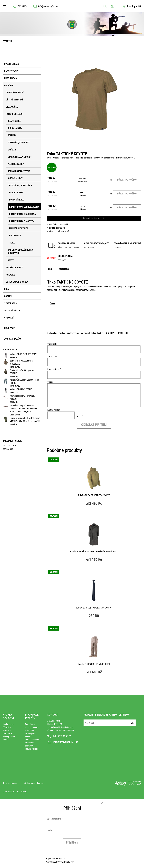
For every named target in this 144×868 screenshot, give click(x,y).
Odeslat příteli (94, 425)
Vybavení (9, 318)
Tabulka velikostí (31, 749)
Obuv (7, 289)
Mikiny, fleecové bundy (20, 157)
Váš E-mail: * (53, 356)
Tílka (12, 243)
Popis (49, 269)
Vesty (11, 260)
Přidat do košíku (127, 180)
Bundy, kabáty (15, 128)
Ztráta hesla (7, 733)
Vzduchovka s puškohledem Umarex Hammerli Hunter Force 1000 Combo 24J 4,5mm (24, 408)
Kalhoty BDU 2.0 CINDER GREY (23, 354)
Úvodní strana (12, 64)
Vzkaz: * (51, 382)
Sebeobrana (10, 303)
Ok (132, 723)
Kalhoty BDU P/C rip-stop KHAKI (94, 664)
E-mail (86, 721)
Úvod (49, 158)
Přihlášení (72, 842)
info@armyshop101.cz (48, 6)
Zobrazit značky (13, 339)
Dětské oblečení (14, 100)
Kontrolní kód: (54, 410)
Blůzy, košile (14, 121)
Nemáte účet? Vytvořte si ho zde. (60, 862)
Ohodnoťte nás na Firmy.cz (15, 792)
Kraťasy (12, 150)
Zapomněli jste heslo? (56, 858)
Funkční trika (16, 200)
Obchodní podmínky (33, 740)
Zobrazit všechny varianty (94, 218)
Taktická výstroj (13, 311)
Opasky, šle (12, 107)
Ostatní (8, 296)
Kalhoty (12, 135)
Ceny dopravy (30, 733)
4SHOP (138, 784)
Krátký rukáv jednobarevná (24, 207)
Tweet (53, 303)
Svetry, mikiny (15, 178)
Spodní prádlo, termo (19, 171)
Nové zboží (10, 328)
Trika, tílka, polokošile (20, 185)
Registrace (7, 730)
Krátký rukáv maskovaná (22, 214)
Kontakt (28, 736)
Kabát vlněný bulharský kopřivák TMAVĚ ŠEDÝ (94, 551)
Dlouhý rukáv (16, 192)
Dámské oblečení (15, 92)
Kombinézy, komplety (19, 142)
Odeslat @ (64, 269)
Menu (9, 41)
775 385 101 (23, 6)
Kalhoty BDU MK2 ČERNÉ (21, 389)
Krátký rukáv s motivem (22, 221)
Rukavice (10, 275)
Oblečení (9, 85)
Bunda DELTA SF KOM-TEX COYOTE (94, 495)
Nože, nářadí (11, 78)
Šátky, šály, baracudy (17, 282)
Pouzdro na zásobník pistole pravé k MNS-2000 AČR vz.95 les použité (25, 420)
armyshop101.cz (15, 783)
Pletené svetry (16, 164)
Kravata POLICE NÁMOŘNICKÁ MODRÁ (94, 608)
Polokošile (15, 235)
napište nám (8, 449)
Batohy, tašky (11, 71)
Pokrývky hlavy (14, 268)
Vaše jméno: (53, 344)
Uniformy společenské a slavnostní (20, 251)
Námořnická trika (19, 228)
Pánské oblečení (14, 114)
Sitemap (6, 740)
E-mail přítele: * (54, 369)
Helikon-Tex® (63, 231)
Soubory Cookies (9, 736)
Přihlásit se (7, 727)
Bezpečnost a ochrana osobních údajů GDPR (32, 727)
